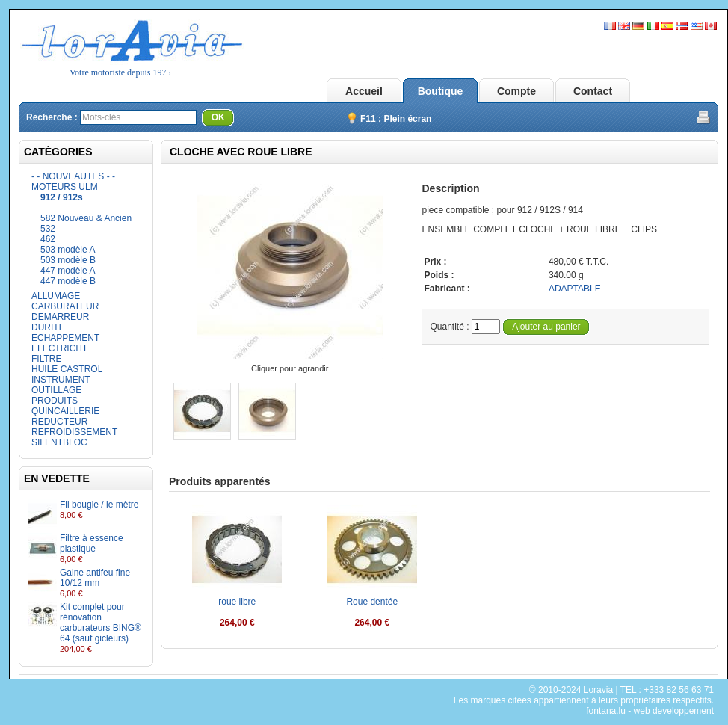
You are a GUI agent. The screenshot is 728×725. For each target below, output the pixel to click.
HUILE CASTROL (67, 369)
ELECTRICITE (61, 348)
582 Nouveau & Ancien (86, 218)
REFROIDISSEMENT (74, 432)
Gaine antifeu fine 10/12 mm (95, 578)
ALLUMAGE (56, 296)
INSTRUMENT (61, 380)
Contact (593, 91)
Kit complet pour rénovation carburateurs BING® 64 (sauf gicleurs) (101, 623)
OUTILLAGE (56, 390)
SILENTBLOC (59, 442)
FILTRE (46, 359)
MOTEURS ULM (65, 187)
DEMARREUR (60, 317)
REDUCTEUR (59, 422)
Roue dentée (372, 602)
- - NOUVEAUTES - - (73, 176)
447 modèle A (68, 271)
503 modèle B (68, 260)
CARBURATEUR (65, 306)
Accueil (364, 91)
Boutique (441, 91)
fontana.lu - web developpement (650, 711)
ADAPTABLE (575, 289)
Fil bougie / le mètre (99, 505)
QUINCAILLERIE (65, 411)
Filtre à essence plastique (92, 543)
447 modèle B (68, 281)
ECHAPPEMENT (65, 338)
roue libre (237, 602)
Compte (516, 91)
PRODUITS (55, 401)
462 (48, 239)
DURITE (48, 327)
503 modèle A (68, 250)
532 (48, 229)
